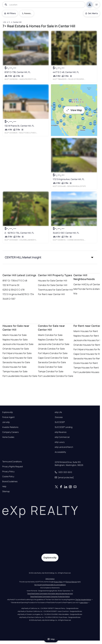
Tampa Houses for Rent (86, 368)
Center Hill (79, 284)
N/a (75, 293)
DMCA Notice (50, 579)
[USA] (5, 22)
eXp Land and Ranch (64, 447)
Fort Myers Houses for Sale (17, 353)
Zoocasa (59, 417)
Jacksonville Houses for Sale (18, 344)
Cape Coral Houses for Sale (17, 358)
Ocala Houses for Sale (15, 367)
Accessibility (60, 452)
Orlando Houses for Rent (87, 345)
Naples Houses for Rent (86, 336)
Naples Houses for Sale (15, 340)
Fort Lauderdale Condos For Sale (56, 376)
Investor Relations (10, 427)
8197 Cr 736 (9, 281)
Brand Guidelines (10, 481)
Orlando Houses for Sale (16, 349)
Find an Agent (8, 417)
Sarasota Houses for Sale (16, 362)
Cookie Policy (8, 476)
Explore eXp (8, 412)
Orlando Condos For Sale (51, 349)
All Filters (10, 13)
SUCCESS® (60, 422)
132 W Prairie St (11, 285)
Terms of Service (71, 582)
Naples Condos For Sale (51, 340)
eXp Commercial (62, 437)
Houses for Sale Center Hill (53, 281)
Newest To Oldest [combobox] (28, 13)
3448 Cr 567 (9, 299)
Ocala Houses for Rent (86, 363)
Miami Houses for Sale (15, 335)
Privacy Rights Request (13, 467)
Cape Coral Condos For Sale (53, 358)
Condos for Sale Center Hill (53, 285)
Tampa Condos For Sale (51, 371)
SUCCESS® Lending (64, 427)
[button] (50, 257)
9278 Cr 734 (28, 294)
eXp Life (58, 412)
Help (4, 486)
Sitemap (6, 491)
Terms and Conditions (12, 462)
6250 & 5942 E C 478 (13, 290)
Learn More (84, 602)
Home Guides (8, 437)
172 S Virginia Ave (12, 294)
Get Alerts (92, 13)
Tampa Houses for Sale (15, 371)
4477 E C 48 (21, 281)
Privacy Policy (8, 472)
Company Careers (10, 432)
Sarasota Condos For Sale (52, 362)
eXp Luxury (60, 442)
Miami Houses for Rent (86, 331)
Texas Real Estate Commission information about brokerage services (50, 594)
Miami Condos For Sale (50, 335)
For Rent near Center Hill (51, 294)
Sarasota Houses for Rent (87, 358)
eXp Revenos (61, 432)
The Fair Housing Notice (83, 599)
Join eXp (6, 422)
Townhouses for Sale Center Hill (56, 290)
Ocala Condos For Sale (50, 367)
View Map (74, 110)
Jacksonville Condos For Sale (54, 344)
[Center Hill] (17, 22)
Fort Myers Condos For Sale (53, 353)
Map (51, 639)
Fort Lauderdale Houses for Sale (20, 376)
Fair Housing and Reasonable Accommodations (50, 585)
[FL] (10, 22)
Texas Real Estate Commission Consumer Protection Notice (50, 597)
